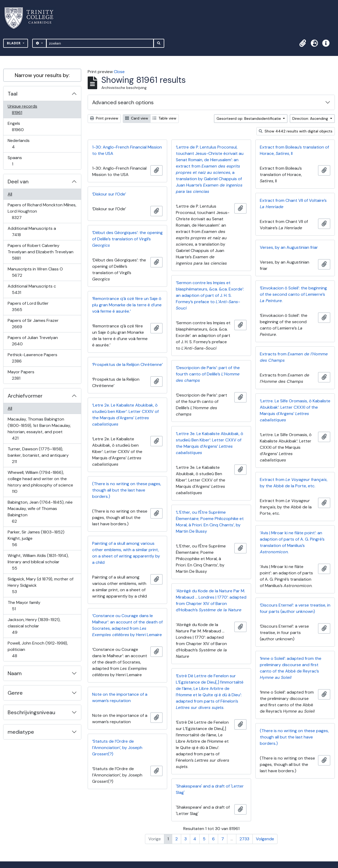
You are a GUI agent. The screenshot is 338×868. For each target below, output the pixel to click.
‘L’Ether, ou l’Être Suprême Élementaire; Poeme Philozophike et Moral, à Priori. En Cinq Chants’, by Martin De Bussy (210, 522)
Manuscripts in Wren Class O (35, 272)
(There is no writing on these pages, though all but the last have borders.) (127, 490)
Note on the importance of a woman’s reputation (120, 697)
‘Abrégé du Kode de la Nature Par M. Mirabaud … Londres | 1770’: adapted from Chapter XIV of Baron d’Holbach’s (211, 600)
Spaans (16, 161)
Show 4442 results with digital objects (296, 131)
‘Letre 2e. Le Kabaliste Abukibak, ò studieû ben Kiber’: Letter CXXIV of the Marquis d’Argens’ (125, 415)
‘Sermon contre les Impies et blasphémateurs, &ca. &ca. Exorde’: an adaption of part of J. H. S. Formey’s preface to (210, 295)
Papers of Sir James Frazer (33, 324)
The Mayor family (24, 606)
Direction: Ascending (311, 118)
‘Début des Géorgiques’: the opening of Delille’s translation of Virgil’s (127, 239)
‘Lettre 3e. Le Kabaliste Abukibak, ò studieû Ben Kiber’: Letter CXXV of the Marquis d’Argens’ (210, 443)
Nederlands (18, 144)
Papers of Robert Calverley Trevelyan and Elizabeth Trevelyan (40, 252)
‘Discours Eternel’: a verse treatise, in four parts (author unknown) (295, 608)
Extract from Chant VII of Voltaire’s (293, 204)
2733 (244, 839)
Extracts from (294, 357)
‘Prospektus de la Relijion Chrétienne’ (127, 364)
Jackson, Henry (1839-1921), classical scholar (34, 626)
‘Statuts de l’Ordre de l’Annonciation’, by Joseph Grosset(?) (117, 748)
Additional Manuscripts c (32, 289)
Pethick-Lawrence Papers (32, 358)
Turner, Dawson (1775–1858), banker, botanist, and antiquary (38, 455)
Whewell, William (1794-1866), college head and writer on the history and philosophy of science (40, 482)
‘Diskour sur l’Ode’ (109, 194)
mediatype (21, 732)
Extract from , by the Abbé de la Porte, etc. (294, 483)
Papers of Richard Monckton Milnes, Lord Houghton (42, 211)
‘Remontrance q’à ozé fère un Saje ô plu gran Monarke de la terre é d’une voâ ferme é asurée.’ (127, 305)
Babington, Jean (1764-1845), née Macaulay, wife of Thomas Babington (40, 512)
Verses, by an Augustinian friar (289, 247)
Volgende (265, 839)
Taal (13, 94)
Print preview (104, 118)
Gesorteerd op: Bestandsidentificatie (249, 118)
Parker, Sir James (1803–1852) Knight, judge (36, 538)
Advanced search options (123, 102)
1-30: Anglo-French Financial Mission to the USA (127, 150)
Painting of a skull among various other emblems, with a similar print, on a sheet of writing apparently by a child (126, 553)
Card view (137, 118)
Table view (165, 118)
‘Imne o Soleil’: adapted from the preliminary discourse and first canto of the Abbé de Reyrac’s (291, 668)
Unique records (22, 109)
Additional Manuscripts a (32, 232)
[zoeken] (100, 43)
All (10, 194)
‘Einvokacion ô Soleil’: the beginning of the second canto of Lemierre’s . (293, 294)
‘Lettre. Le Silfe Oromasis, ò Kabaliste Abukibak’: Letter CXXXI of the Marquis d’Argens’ (295, 410)
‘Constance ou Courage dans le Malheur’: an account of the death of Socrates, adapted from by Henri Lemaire (127, 625)
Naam (15, 673)
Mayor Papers (21, 375)
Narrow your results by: (42, 75)
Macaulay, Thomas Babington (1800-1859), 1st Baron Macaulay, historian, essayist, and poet (39, 429)
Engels (21, 127)
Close (119, 72)
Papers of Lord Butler (28, 306)
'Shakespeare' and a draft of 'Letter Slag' (210, 789)
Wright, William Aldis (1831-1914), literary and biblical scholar (38, 562)
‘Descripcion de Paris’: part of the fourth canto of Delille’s (208, 374)
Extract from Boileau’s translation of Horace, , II (294, 150)
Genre (15, 693)
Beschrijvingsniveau (31, 712)
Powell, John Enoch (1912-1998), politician (38, 649)
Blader (14, 43)
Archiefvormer (25, 396)
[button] (303, 43)
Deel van (18, 182)
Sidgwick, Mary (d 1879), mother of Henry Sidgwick (40, 585)
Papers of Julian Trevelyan (33, 341)
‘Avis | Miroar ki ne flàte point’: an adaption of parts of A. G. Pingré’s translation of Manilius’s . (292, 542)
